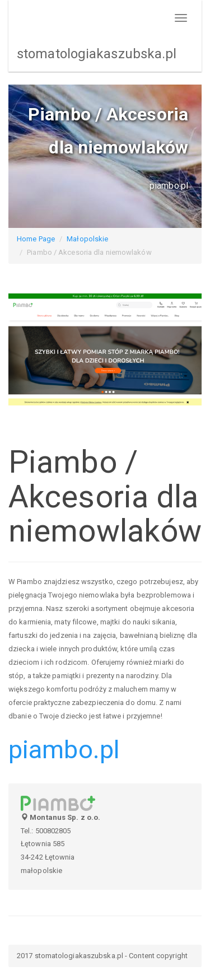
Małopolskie (87, 239)
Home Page (36, 239)
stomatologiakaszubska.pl (97, 54)
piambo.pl (64, 750)
